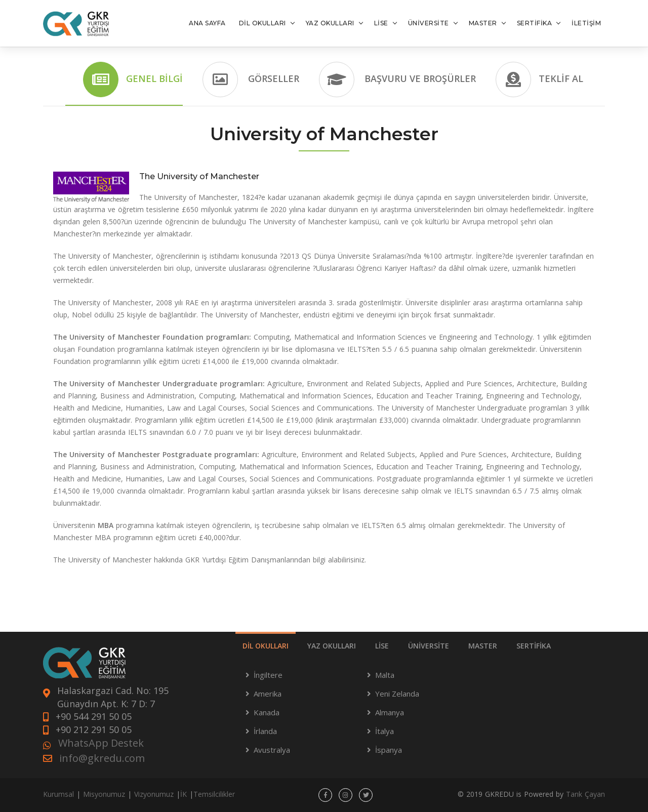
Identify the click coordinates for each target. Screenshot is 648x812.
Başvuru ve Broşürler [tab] (397, 79)
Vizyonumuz (154, 794)
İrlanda (265, 731)
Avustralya (272, 750)
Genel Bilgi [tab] (133, 79)
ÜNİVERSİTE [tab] (429, 646)
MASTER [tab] (483, 646)
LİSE (381, 23)
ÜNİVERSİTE (429, 23)
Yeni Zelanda (397, 694)
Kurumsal (58, 794)
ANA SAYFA (207, 23)
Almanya (390, 712)
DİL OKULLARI (262, 23)
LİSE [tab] (382, 646)
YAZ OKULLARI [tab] (332, 646)
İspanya (389, 750)
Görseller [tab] (251, 79)
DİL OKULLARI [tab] (266, 646)
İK (184, 794)
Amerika (268, 694)
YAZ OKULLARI (330, 23)
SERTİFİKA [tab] (534, 646)
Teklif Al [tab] (539, 79)
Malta (385, 675)
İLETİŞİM (586, 23)
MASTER (483, 23)
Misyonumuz (104, 794)
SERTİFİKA (535, 23)
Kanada (267, 712)
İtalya (384, 731)
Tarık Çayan (585, 794)
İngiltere (268, 675)
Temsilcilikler (214, 794)
